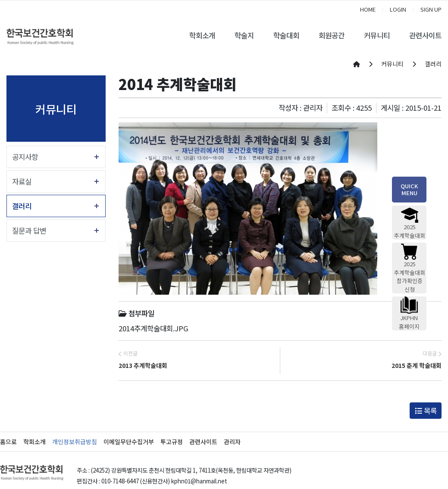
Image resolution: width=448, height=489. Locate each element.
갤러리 (22, 206)
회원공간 (332, 35)
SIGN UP (431, 9)
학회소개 (202, 35)
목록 (426, 411)
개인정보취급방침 (75, 442)
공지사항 (25, 157)
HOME (368, 9)
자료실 (22, 181)
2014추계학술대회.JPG (154, 328)
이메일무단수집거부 (129, 442)
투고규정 (172, 442)
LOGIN (398, 9)
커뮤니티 (377, 35)
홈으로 (8, 442)
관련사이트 (425, 35)
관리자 (232, 442)
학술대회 (286, 35)
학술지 (244, 35)
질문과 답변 (29, 230)
